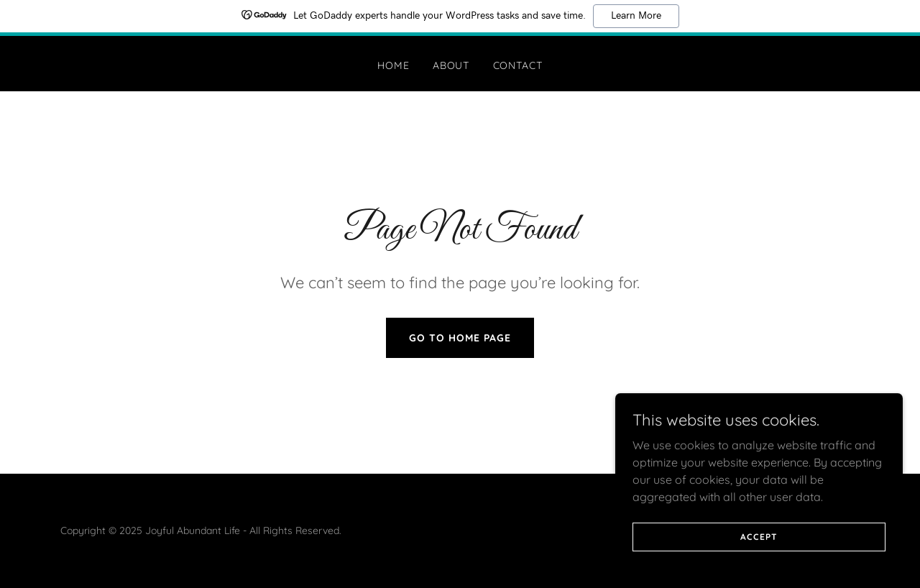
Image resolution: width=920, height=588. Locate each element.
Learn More (636, 16)
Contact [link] (518, 65)
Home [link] (394, 65)
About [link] (451, 65)
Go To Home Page (460, 338)
